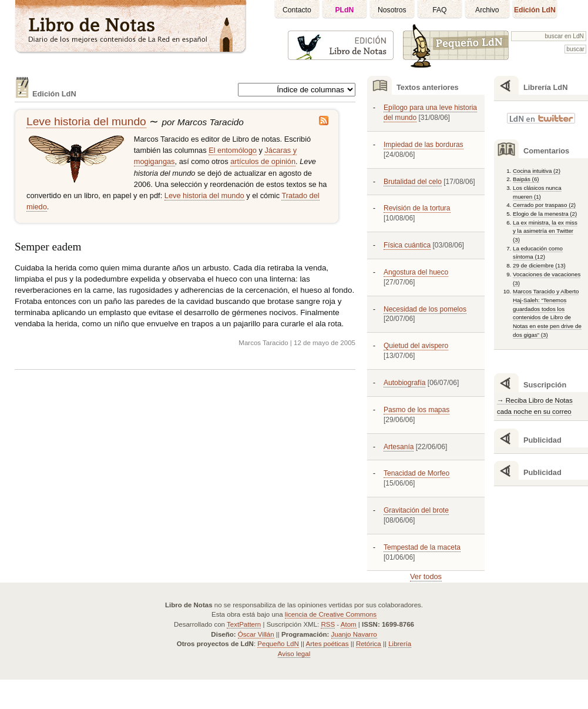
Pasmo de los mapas (416, 410)
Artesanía (399, 447)
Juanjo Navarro (354, 634)
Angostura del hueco (416, 272)
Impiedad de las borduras (424, 145)
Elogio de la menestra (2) (545, 214)
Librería (400, 644)
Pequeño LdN (278, 644)
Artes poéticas (327, 644)
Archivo (487, 10)
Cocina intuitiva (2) (537, 171)
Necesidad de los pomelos (425, 309)
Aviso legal (294, 654)
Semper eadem (48, 247)
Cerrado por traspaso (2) (544, 205)
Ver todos (426, 576)
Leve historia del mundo (86, 121)
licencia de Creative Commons (331, 614)
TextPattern (244, 624)
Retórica (369, 644)
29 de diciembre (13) (539, 265)
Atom (349, 624)
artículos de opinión (263, 161)
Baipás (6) (526, 179)
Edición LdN (535, 10)
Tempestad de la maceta (422, 547)
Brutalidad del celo (413, 182)
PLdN (345, 10)
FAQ (439, 10)
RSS (328, 624)
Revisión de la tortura (417, 208)
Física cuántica (407, 245)
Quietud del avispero (416, 346)
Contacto (297, 10)
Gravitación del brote (416, 510)
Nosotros (392, 10)
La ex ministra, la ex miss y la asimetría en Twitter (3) (545, 231)
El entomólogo (233, 150)
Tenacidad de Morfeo (416, 473)
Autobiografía (404, 383)
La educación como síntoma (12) (538, 253)
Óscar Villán (256, 634)
